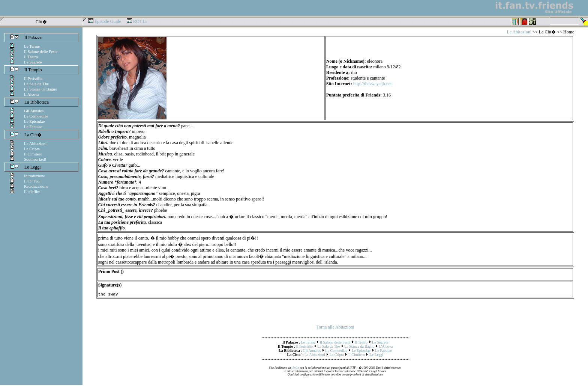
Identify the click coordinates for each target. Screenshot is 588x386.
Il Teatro (31, 57)
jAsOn (295, 369)
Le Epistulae (34, 121)
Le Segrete (33, 62)
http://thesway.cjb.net (373, 84)
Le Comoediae (36, 116)
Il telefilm (32, 191)
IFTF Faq (32, 181)
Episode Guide (108, 21)
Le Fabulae (33, 127)
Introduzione (34, 176)
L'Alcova (31, 94)
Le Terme (32, 46)
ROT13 (140, 21)
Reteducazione (36, 186)
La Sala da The (36, 84)
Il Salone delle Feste (41, 51)
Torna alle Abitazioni (335, 328)
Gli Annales (34, 111)
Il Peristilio (33, 78)
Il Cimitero (33, 154)
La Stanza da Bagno (40, 89)
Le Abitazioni (35, 143)
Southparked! (35, 159)
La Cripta (32, 149)
